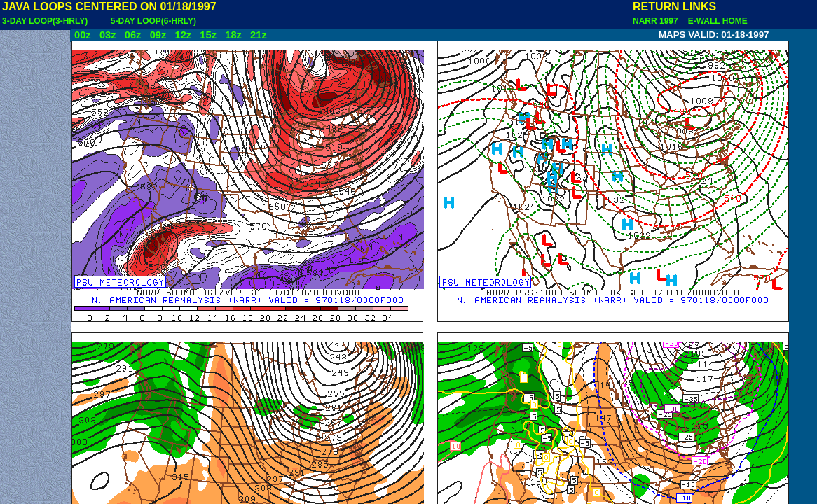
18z (233, 35)
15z (208, 35)
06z (133, 35)
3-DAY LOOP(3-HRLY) (45, 21)
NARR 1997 (657, 21)
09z (158, 35)
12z (183, 35)
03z (108, 35)
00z (83, 35)
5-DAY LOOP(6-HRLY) (153, 21)
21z (259, 35)
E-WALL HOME (715, 21)
